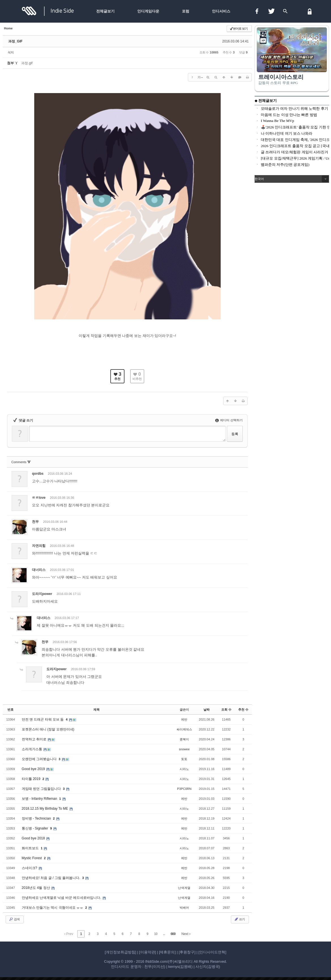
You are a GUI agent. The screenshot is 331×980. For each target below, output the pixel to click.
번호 (10, 710)
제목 (96, 710)
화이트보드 (31, 848)
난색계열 (184, 888)
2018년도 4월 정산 (36, 888)
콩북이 (184, 739)
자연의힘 (39, 546)
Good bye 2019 (34, 769)
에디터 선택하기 (229, 420)
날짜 (207, 710)
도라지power (42, 594)
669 (173, 934)
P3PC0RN (184, 789)
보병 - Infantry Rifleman (40, 799)
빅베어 (184, 908)
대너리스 (39, 570)
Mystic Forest (32, 858)
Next (186, 934)
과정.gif (27, 63)
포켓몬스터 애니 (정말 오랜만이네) (48, 729)
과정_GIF (15, 41)
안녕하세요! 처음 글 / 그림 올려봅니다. (51, 878)
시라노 (184, 769)
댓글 (239, 475)
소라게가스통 (32, 749)
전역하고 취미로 (35, 739)
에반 (184, 719)
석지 (11, 52)
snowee (184, 749)
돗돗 (184, 759)
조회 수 (226, 710)
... (164, 934)
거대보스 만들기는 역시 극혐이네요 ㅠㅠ (53, 908)
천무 (35, 522)
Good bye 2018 (34, 838)
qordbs (38, 474)
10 (156, 934)
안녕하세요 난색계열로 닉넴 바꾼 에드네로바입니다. (62, 898)
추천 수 (243, 710)
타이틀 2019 (32, 779)
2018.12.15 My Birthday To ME (45, 809)
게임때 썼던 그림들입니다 (42, 789)
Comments (21, 462)
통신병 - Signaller (36, 828)
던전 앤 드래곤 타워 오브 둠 (43, 719)
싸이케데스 (184, 729)
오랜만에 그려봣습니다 (40, 759)
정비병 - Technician (37, 818)
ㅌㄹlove (39, 498)
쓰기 (239, 919)
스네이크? (30, 868)
